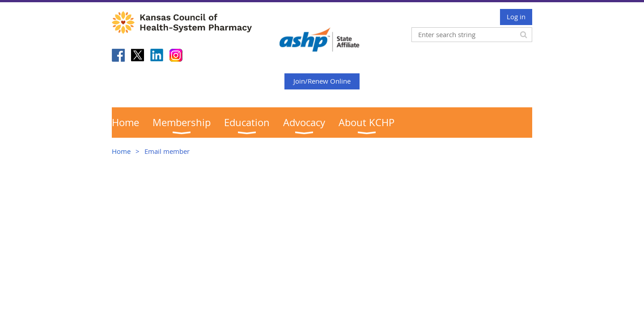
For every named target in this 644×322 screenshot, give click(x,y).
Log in (516, 17)
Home (121, 151)
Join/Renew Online (322, 81)
